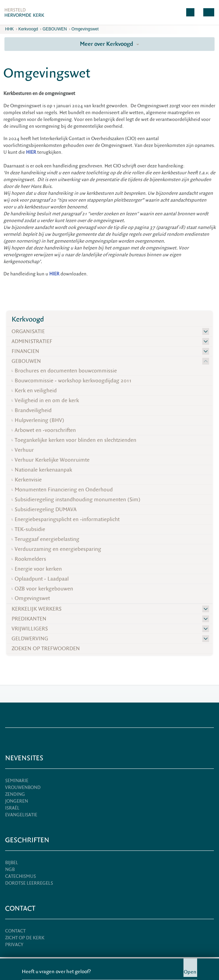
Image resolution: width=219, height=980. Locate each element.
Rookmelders (30, 559)
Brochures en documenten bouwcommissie (66, 371)
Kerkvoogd (28, 29)
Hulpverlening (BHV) (39, 420)
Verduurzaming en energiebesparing (58, 549)
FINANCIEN (25, 351)
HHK (9, 29)
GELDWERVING (30, 639)
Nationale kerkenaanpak (43, 470)
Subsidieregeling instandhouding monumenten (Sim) (78, 500)
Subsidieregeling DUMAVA (46, 509)
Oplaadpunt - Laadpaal (42, 579)
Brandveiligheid (33, 410)
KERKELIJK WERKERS (37, 609)
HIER (54, 274)
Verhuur (24, 450)
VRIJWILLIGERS (30, 629)
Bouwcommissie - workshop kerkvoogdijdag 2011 (73, 381)
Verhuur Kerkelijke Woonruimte (52, 460)
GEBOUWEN (54, 29)
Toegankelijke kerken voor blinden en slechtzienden (76, 440)
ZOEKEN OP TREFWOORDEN (46, 649)
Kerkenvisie (28, 480)
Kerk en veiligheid (36, 391)
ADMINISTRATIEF (32, 341)
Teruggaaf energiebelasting (47, 539)
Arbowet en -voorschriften (45, 430)
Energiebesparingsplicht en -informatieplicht (67, 519)
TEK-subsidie (30, 529)
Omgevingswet (85, 29)
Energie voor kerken (38, 569)
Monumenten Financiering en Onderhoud (64, 490)
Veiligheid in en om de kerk (47, 400)
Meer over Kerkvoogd (109, 44)
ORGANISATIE (28, 331)
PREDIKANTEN (29, 619)
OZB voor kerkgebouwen (44, 589)
